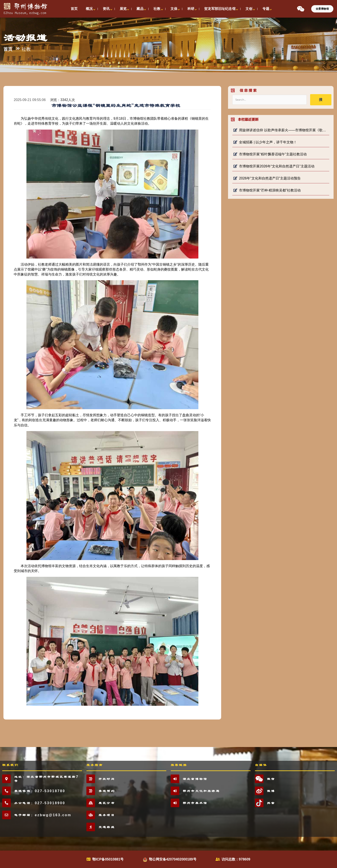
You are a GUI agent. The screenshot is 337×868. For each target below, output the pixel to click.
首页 (8, 49)
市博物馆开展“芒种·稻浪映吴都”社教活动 (267, 190)
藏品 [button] (140, 9)
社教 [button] (157, 9)
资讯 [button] (106, 9)
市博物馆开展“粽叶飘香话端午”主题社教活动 (270, 154)
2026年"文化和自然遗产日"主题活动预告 (267, 178)
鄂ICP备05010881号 (108, 859)
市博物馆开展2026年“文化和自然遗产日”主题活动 (274, 166)
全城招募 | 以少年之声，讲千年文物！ (265, 142)
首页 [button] (74, 9)
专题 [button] (266, 9)
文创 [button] (249, 9)
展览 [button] (123, 9)
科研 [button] (191, 9)
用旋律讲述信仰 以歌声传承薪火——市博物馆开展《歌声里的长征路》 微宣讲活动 (281, 130)
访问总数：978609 (236, 859)
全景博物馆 (322, 9)
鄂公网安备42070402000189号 (173, 859)
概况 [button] (89, 9)
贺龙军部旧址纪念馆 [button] (220, 9)
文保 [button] (174, 9)
